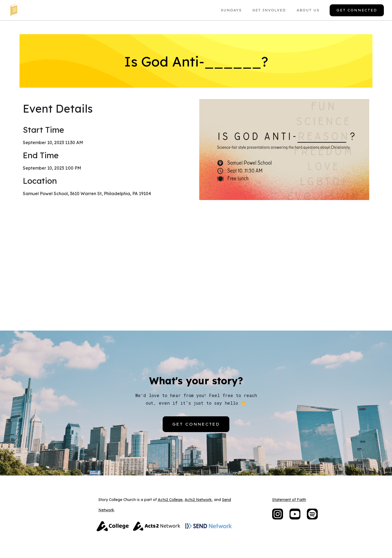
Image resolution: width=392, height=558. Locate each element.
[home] (14, 10)
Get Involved (269, 10)
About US (308, 10)
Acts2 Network (198, 500)
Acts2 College (170, 500)
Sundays (231, 10)
